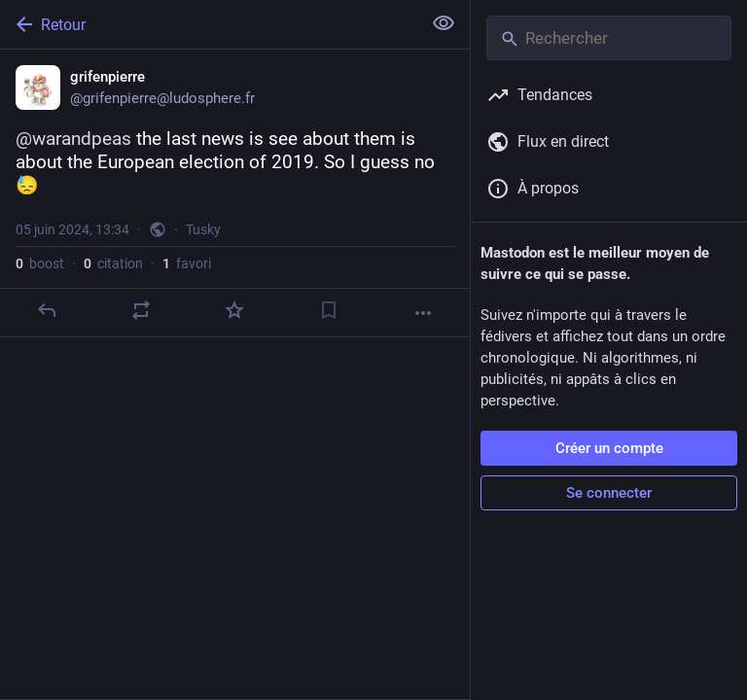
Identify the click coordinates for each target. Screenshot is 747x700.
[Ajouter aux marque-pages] (329, 310)
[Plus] (423, 313)
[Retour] (209, 24)
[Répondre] (47, 310)
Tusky (203, 229)
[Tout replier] (444, 23)
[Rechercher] (609, 38)
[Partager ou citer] (141, 310)
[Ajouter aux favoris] (234, 310)
